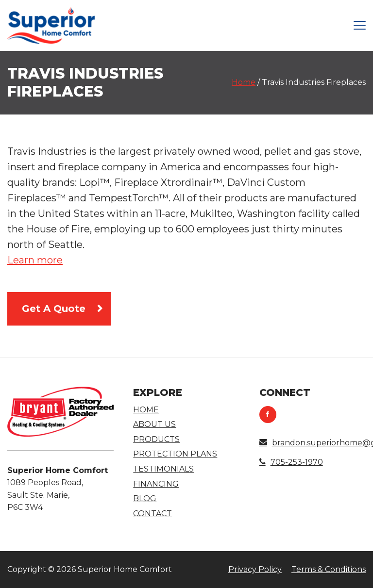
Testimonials (163, 469)
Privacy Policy (255, 569)
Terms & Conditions (329, 569)
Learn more (35, 260)
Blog (145, 498)
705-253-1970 (291, 462)
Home (244, 82)
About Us (154, 424)
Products (156, 439)
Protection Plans (175, 454)
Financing (156, 484)
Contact (153, 514)
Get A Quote (54, 309)
